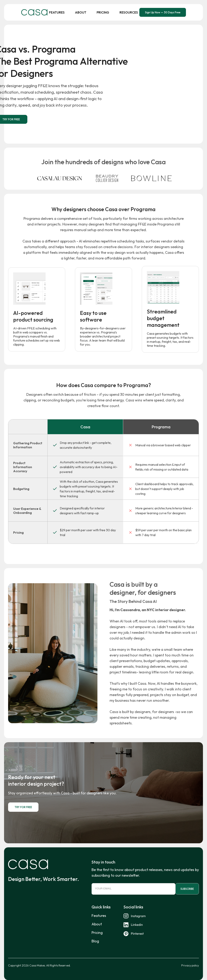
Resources (129, 12)
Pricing (103, 12)
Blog (95, 942)
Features (57, 12)
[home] (34, 12)
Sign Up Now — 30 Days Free (163, 12)
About (81, 12)
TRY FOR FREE (23, 808)
